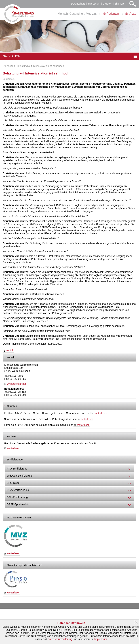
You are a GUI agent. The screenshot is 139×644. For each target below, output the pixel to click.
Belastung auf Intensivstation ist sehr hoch (40, 66)
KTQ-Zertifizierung (17, 469)
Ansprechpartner (17, 384)
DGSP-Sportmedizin (18, 504)
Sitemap (119, 4)
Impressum (94, 4)
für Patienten (111, 14)
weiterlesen (101, 413)
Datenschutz (78, 4)
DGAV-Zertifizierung (18, 490)
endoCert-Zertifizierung (19, 476)
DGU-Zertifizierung (17, 497)
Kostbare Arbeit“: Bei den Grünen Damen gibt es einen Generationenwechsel (47, 413)
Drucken (107, 4)
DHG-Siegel (13, 483)
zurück (10, 350)
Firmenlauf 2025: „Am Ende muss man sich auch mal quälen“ (38, 425)
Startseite (8, 66)
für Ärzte (131, 14)
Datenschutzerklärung (60, 639)
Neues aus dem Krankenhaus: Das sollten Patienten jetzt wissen (40, 419)
